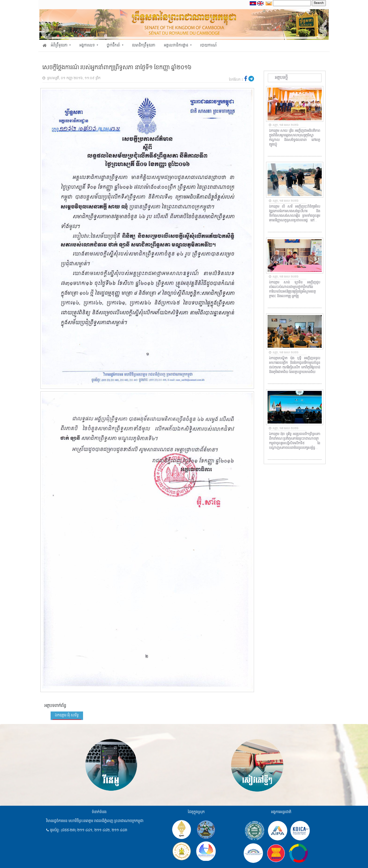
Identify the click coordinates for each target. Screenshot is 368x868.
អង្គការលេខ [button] (88, 46)
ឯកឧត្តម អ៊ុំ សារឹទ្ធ (67, 715)
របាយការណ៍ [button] (209, 46)
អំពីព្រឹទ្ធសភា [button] (60, 46)
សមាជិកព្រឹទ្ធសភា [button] (144, 46)
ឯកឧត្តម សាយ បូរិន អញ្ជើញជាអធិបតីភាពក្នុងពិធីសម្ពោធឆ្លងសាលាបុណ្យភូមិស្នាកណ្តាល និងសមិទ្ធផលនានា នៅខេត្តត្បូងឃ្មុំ (295, 138)
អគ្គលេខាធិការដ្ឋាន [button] (176, 46)
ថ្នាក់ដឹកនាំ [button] (114, 46)
